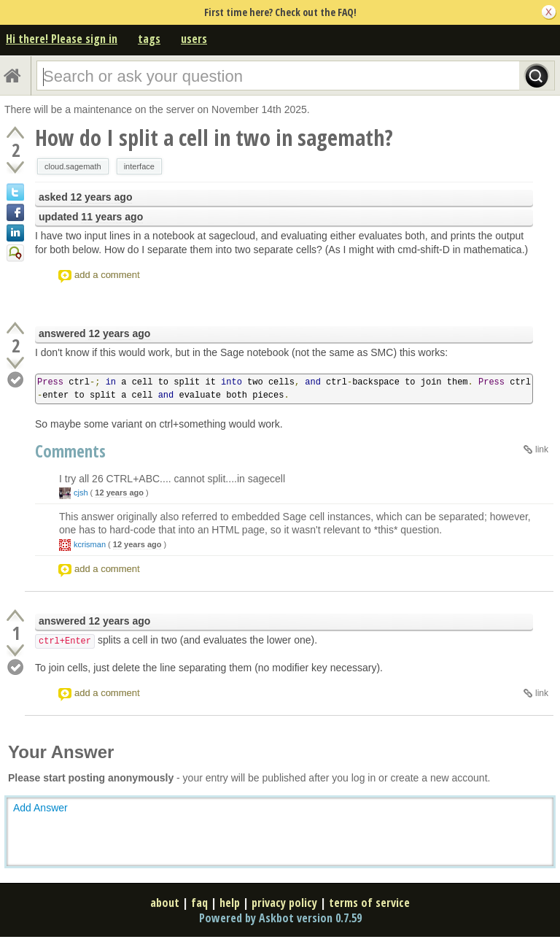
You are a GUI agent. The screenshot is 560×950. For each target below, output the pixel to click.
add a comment (107, 275)
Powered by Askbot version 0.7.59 (280, 918)
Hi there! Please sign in (62, 39)
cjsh (81, 493)
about (165, 903)
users (194, 39)
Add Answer (40, 808)
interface (139, 166)
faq (199, 903)
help (230, 903)
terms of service (369, 903)
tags (149, 39)
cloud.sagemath (73, 166)
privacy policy (284, 903)
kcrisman (90, 544)
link (542, 449)
